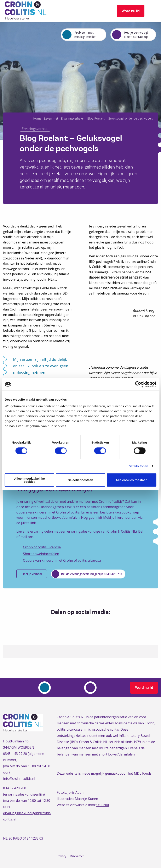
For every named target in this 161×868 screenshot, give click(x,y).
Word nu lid (131, 11)
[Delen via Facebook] (68, 622)
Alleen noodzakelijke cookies (30, 480)
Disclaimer (77, 856)
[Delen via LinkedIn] (84, 622)
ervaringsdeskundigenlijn (24, 794)
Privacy (62, 856)
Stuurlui (103, 805)
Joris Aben (76, 792)
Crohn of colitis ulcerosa (42, 547)
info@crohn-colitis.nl (19, 779)
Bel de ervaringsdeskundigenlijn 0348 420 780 (91, 574)
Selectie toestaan (80, 480)
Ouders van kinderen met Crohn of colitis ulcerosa (62, 560)
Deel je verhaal (32, 574)
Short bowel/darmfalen (41, 554)
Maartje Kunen (86, 799)
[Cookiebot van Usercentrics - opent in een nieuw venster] (138, 384)
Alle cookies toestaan (131, 480)
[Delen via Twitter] (76, 622)
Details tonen (138, 466)
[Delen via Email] (91, 622)
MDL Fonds (143, 773)
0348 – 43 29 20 (15, 754)
